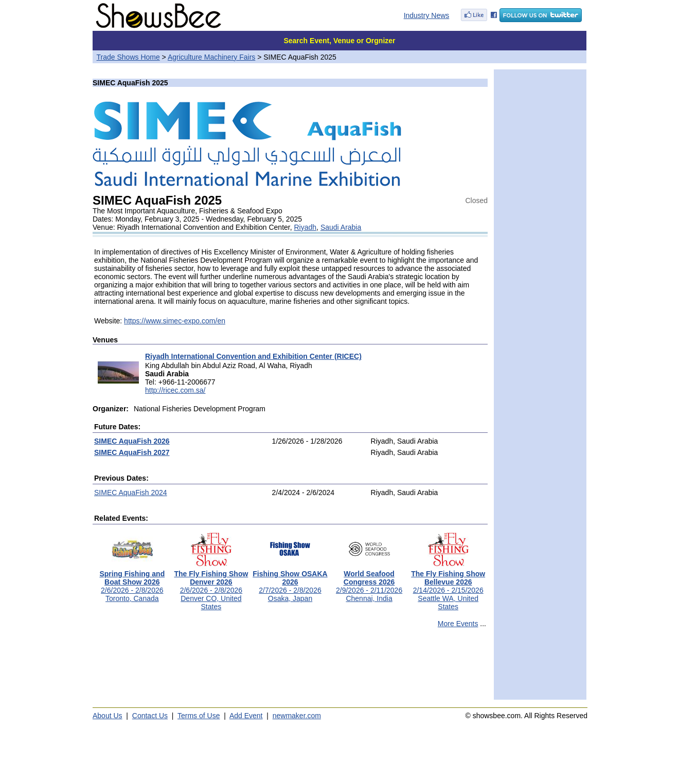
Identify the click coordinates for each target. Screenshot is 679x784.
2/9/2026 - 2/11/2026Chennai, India (369, 583)
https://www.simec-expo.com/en (175, 321)
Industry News (427, 15)
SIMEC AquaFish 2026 (132, 441)
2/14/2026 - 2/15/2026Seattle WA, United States (448, 587)
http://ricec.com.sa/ (175, 390)
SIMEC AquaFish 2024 (131, 493)
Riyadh (306, 227)
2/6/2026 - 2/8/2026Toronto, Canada (132, 583)
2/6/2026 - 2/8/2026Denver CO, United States (211, 587)
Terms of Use (199, 716)
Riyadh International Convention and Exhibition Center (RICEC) (253, 356)
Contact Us (150, 716)
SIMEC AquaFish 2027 (132, 452)
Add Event (246, 716)
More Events (458, 624)
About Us (108, 716)
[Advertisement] (290, 668)
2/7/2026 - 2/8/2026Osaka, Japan (290, 583)
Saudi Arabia (341, 227)
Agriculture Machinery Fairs (211, 57)
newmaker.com (297, 716)
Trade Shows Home (128, 57)
